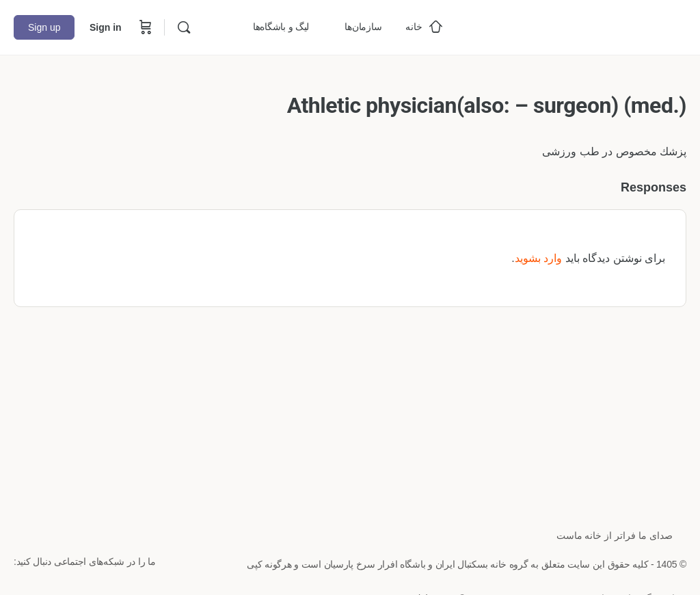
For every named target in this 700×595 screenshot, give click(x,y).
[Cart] (144, 27)
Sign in (106, 27)
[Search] (184, 27)
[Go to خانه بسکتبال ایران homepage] (584, 26)
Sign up (44, 27)
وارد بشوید (538, 258)
